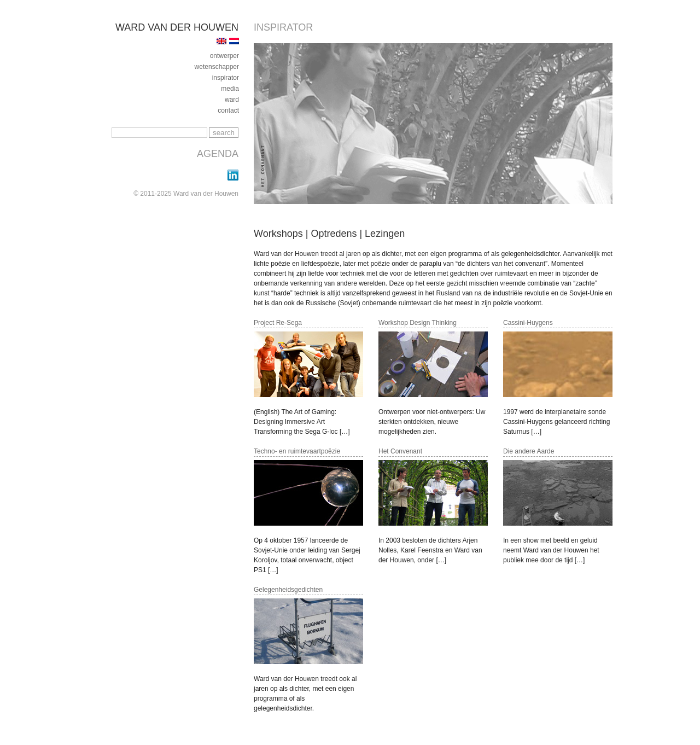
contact (228, 110)
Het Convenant (400, 451)
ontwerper (224, 56)
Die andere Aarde (529, 451)
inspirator (226, 78)
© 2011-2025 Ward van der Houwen (186, 194)
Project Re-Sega (278, 323)
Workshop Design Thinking (418, 323)
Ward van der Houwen (177, 27)
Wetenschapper (217, 67)
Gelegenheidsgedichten (288, 590)
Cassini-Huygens (528, 323)
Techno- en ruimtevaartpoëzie (297, 451)
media (230, 89)
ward (232, 100)
